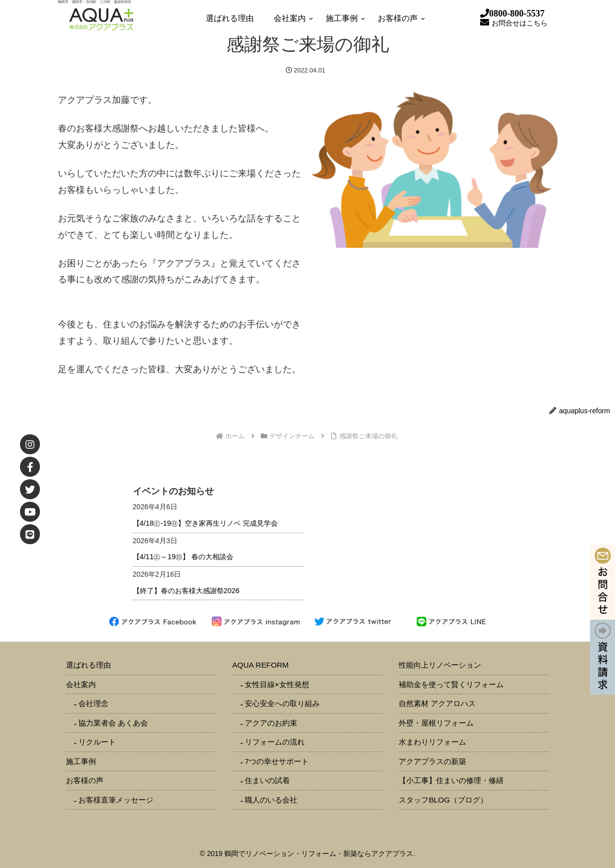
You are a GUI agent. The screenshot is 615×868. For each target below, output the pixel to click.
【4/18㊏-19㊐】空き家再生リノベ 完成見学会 (206, 523)
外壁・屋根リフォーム (436, 723)
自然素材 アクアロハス (437, 703)
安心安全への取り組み (282, 703)
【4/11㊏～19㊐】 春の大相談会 (183, 557)
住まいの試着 (267, 780)
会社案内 (81, 684)
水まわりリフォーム (432, 742)
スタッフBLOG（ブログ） (443, 800)
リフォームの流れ (275, 742)
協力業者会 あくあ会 (113, 723)
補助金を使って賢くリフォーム (451, 684)
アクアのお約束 (271, 723)
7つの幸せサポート (277, 761)
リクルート (97, 742)
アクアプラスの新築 (432, 761)
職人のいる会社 (271, 800)
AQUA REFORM (261, 665)
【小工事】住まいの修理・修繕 (451, 780)
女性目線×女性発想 (277, 684)
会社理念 (93, 703)
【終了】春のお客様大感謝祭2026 (186, 591)
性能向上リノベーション (440, 665)
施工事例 (81, 761)
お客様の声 (85, 780)
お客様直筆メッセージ (116, 800)
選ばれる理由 (88, 665)
